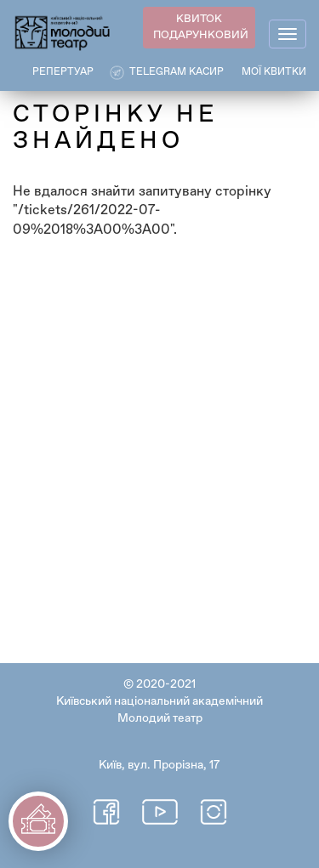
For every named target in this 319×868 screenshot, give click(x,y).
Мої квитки (274, 72)
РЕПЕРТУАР (63, 72)
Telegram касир (177, 72)
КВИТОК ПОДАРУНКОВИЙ (201, 27)
